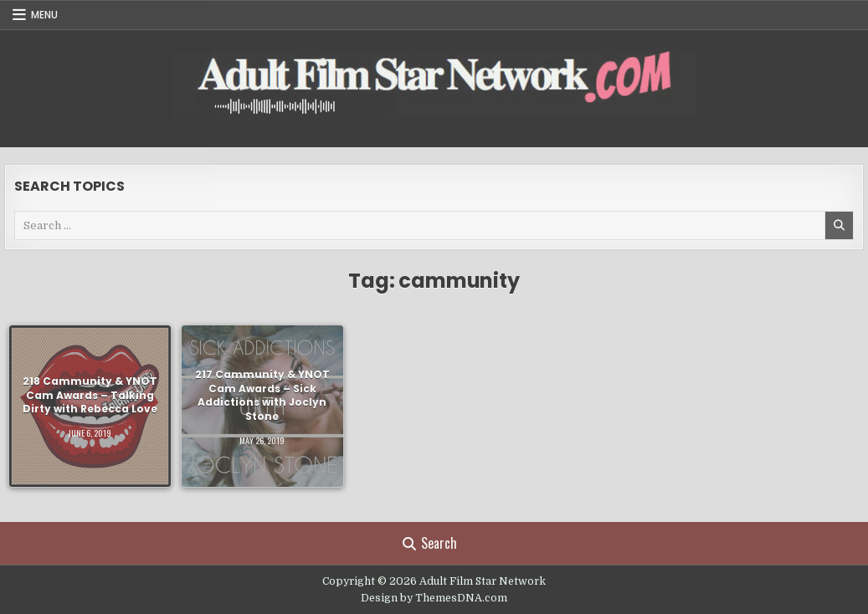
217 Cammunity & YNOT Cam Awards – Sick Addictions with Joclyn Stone (262, 395)
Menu (44, 15)
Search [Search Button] (430, 543)
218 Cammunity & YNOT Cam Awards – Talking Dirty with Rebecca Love (90, 395)
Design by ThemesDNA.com (434, 598)
